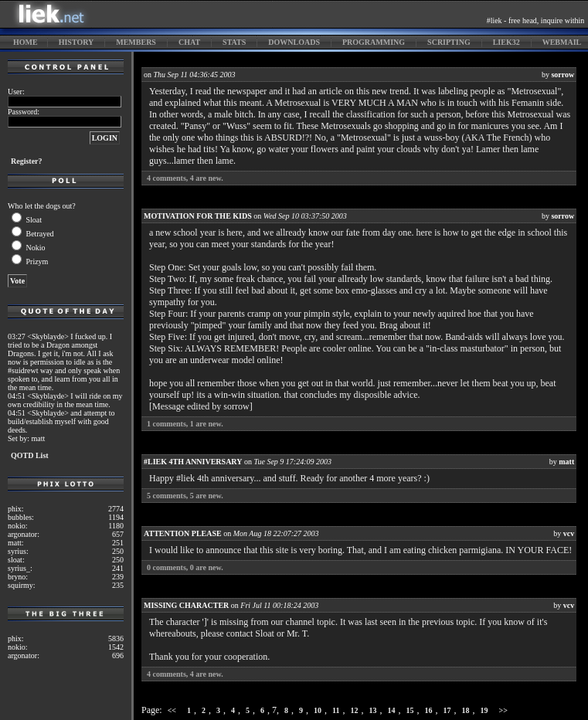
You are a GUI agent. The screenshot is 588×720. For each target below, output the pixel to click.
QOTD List (30, 455)
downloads (294, 42)
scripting (449, 42)
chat (189, 42)
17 (447, 710)
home (25, 42)
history (76, 42)
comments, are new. (185, 178)
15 (410, 710)
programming (374, 42)
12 (355, 710)
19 (484, 710)
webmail (562, 42)
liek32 (506, 42)
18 (466, 710)
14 (392, 710)
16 (429, 710)
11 (336, 710)
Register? (27, 161)
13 (373, 710)
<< (172, 710)
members (136, 42)
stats (234, 42)
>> (503, 710)
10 (318, 710)
